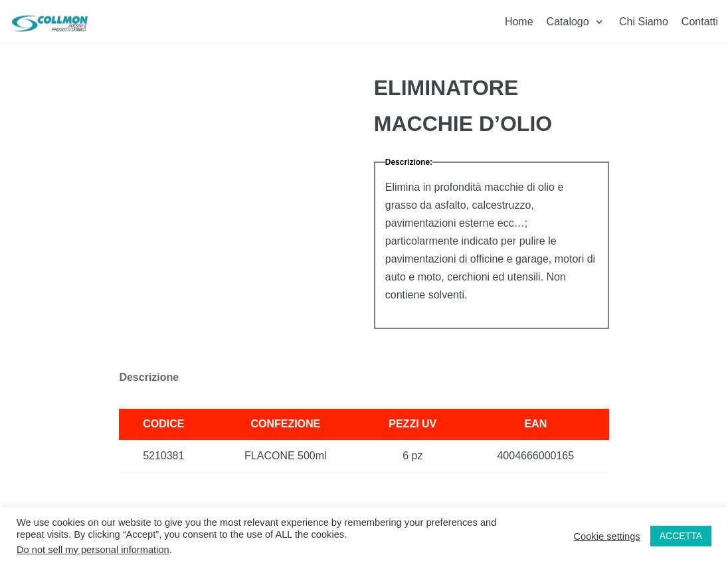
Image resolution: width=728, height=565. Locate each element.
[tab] (149, 378)
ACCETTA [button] (681, 536)
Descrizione (149, 377)
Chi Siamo (644, 22)
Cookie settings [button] (606, 536)
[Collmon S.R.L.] (50, 22)
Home (519, 22)
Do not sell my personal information (93, 550)
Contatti (700, 22)
